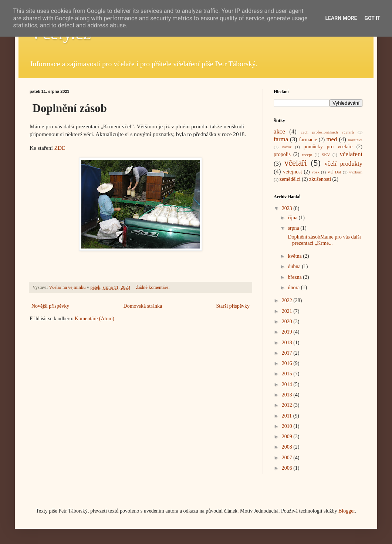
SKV (326, 155)
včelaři (296, 163)
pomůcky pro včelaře (328, 147)
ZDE (60, 148)
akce (279, 131)
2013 (288, 395)
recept (307, 155)
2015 (288, 374)
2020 (288, 322)
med (332, 139)
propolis (282, 154)
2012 (288, 405)
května (295, 256)
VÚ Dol (334, 172)
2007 (288, 458)
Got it (372, 18)
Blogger (347, 511)
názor (287, 147)
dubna (295, 266)
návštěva (355, 140)
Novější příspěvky (50, 306)
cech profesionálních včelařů (327, 132)
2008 (288, 447)
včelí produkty (343, 164)
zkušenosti (320, 179)
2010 (288, 426)
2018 (288, 343)
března (295, 277)
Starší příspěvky (233, 306)
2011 (288, 416)
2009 (288, 437)
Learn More (341, 18)
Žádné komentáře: (153, 287)
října (293, 218)
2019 (288, 332)
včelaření (351, 154)
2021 (288, 311)
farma (281, 139)
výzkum (356, 172)
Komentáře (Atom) (94, 319)
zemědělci (290, 179)
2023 (288, 208)
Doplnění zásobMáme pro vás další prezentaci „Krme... (324, 240)
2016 (288, 363)
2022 (288, 300)
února (294, 288)
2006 (288, 468)
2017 (288, 353)
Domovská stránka (143, 306)
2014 (288, 384)
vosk (316, 172)
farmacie (308, 140)
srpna (294, 228)
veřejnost (292, 172)
